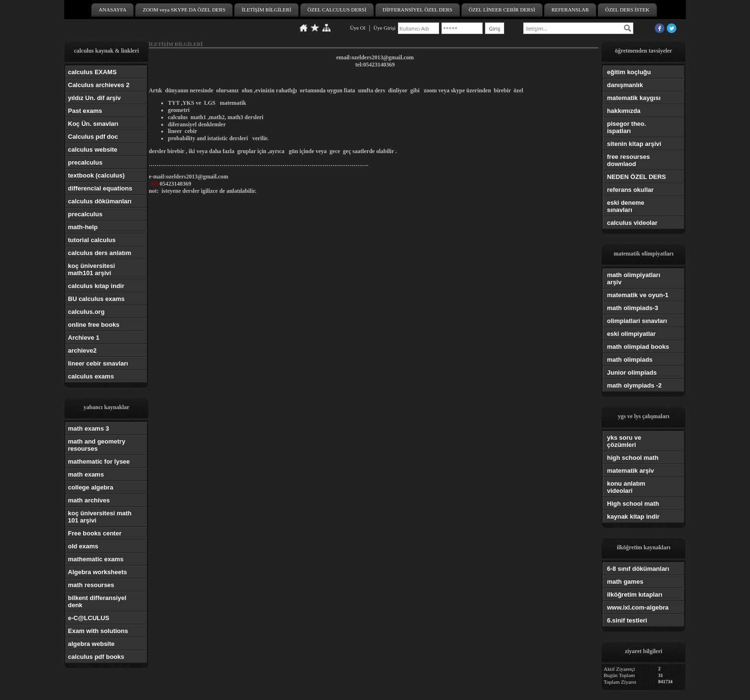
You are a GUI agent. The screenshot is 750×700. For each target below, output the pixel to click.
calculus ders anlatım (99, 253)
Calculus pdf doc (93, 137)
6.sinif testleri (627, 620)
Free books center (95, 533)
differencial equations (100, 188)
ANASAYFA (112, 10)
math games (625, 582)
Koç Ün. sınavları (93, 124)
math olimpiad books (638, 347)
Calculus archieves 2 (99, 85)
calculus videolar (632, 223)
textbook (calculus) (96, 175)
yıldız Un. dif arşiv (94, 98)
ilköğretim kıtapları (635, 594)
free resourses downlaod (629, 160)
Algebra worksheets (98, 572)
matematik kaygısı (634, 98)
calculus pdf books (96, 657)
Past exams (85, 111)
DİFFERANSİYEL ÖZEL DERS (418, 10)
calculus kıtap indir (96, 286)
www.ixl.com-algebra (638, 607)
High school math (633, 504)
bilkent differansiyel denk (97, 601)
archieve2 (82, 350)
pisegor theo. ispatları (627, 127)
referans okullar (630, 190)
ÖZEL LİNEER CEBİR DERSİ (502, 10)
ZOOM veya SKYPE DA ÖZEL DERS (184, 10)
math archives (89, 500)
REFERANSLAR (570, 10)
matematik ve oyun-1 (638, 295)
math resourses (91, 585)
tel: (156, 184)
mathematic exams (96, 559)
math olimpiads (630, 360)
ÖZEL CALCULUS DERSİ (337, 10)
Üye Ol (358, 28)
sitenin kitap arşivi (634, 144)
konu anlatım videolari (626, 487)
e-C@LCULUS (88, 618)
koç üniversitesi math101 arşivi (91, 269)
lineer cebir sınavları (98, 363)
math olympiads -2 (634, 385)
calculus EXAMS (92, 72)
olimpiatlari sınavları (637, 321)
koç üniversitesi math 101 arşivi (100, 517)
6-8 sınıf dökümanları (638, 569)
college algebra (91, 487)
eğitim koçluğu (629, 72)
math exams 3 (88, 428)
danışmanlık (625, 85)
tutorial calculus (92, 240)
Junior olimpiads (632, 372)
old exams (83, 546)
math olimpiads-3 (633, 308)
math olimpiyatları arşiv (634, 278)
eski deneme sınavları (626, 206)
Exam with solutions (98, 631)
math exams (86, 474)
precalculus (85, 162)
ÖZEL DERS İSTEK (627, 10)
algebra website (91, 644)
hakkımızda (624, 111)
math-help (83, 227)
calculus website (93, 150)
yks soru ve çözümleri (624, 441)
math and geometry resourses (97, 445)
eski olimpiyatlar (631, 334)
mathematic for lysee (99, 461)
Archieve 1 (84, 338)
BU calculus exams (96, 299)
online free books (94, 325)
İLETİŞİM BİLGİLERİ (266, 10)
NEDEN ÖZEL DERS (636, 177)
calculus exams (91, 376)
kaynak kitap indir (633, 517)
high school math (633, 458)
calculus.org (86, 312)
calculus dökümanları (100, 201)
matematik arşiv (630, 471)
